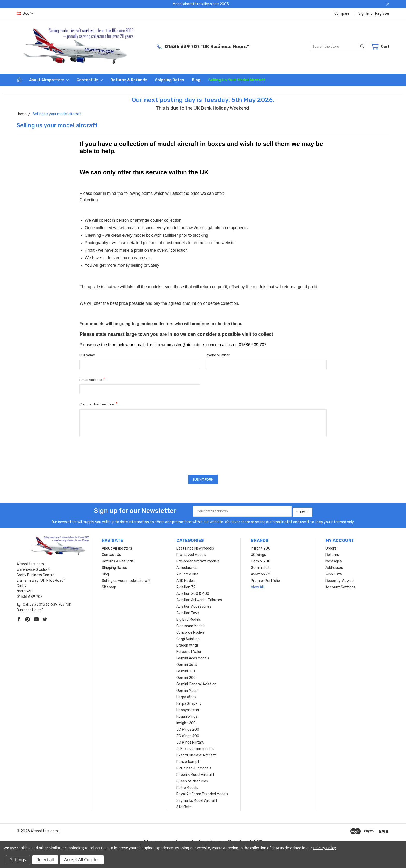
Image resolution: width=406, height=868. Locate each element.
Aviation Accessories (194, 605)
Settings (18, 860)
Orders (331, 547)
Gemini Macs (187, 689)
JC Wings (258, 554)
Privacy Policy (324, 848)
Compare (342, 14)
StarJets (184, 806)
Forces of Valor (189, 651)
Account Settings (340, 586)
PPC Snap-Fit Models (194, 767)
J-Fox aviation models (195, 748)
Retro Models (187, 786)
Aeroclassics (187, 566)
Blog (196, 80)
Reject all (45, 860)
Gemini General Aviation (196, 683)
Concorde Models (190, 631)
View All (257, 586)
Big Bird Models (189, 618)
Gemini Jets (187, 663)
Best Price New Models (195, 547)
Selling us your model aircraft (237, 80)
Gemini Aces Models (193, 657)
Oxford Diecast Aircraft (196, 754)
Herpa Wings (186, 696)
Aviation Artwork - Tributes (199, 599)
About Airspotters (49, 80)
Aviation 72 (186, 586)
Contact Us (90, 80)
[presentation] (119, 454)
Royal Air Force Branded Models (202, 793)
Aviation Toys (188, 612)
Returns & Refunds (129, 80)
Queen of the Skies (192, 780)
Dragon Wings (187, 644)
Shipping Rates (170, 80)
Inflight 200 (186, 722)
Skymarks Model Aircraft (197, 799)
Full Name (87, 355)
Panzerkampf (188, 761)
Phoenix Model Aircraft (195, 773)
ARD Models (186, 579)
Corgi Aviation (188, 638)
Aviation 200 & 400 (193, 592)
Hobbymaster (188, 709)
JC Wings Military (190, 741)
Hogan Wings (187, 715)
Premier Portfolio (265, 579)
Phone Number (218, 355)
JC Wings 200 (188, 728)
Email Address (92, 379)
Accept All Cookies (82, 860)
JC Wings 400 (188, 735)
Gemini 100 (186, 670)
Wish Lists (334, 573)
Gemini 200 (186, 676)
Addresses (334, 566)
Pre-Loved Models (191, 554)
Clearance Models (191, 625)
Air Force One (187, 573)
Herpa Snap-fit (189, 702)
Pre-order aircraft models (198, 560)
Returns (332, 554)
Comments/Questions (98, 404)
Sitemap (109, 586)
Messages (334, 560)
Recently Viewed (340, 579)
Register (382, 14)
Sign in (364, 14)
